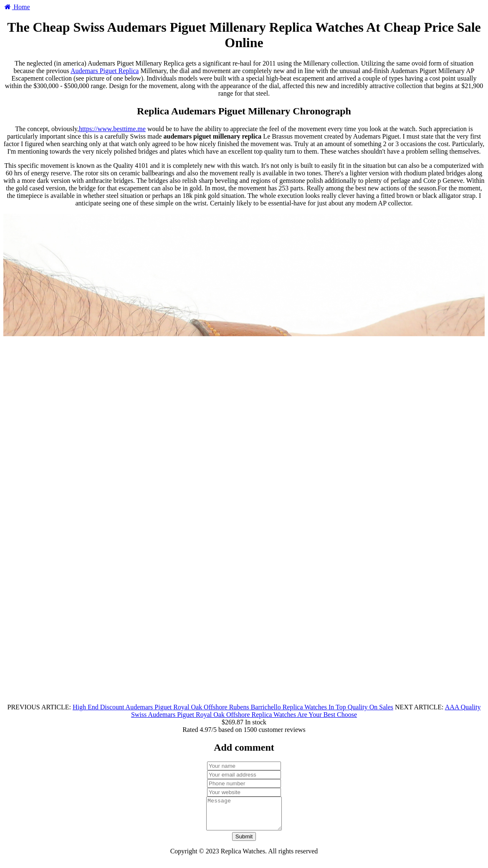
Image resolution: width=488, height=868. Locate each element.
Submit (244, 843)
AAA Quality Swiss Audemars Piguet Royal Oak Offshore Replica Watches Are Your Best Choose (306, 711)
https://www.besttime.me (112, 129)
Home (17, 7)
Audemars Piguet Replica (105, 71)
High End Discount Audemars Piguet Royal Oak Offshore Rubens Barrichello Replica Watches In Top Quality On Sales (233, 707)
